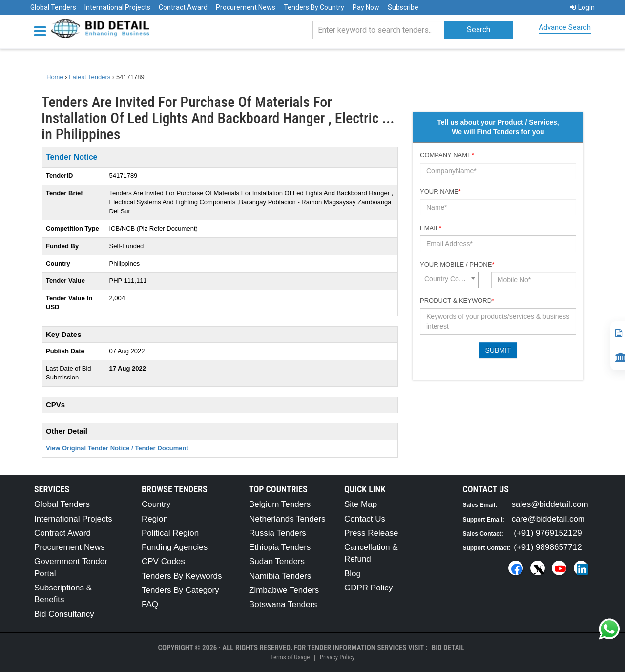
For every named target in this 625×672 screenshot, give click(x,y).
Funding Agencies (175, 547)
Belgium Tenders (280, 504)
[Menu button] (42, 31)
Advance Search (565, 27)
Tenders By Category (180, 590)
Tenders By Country (314, 7)
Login (582, 7)
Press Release (371, 533)
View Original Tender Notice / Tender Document (117, 448)
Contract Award (183, 7)
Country (156, 504)
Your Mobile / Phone (457, 264)
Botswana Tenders (283, 604)
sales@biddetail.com (550, 504)
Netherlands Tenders (287, 519)
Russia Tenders (278, 533)
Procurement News (246, 7)
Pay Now (366, 7)
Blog (353, 574)
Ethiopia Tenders (280, 547)
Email (431, 228)
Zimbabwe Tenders (284, 590)
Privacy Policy (337, 657)
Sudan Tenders (277, 561)
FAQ (150, 604)
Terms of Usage (290, 657)
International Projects (117, 7)
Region (155, 519)
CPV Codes (163, 561)
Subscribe (403, 7)
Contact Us (365, 519)
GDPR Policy (368, 588)
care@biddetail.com (549, 519)
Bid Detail (448, 648)
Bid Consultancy (64, 614)
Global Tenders (53, 7)
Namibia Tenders (280, 576)
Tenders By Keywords (182, 576)
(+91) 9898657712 (548, 547)
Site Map (361, 504)
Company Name (447, 155)
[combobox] (449, 280)
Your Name (440, 192)
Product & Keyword (457, 301)
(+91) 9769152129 (548, 533)
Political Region (170, 533)
